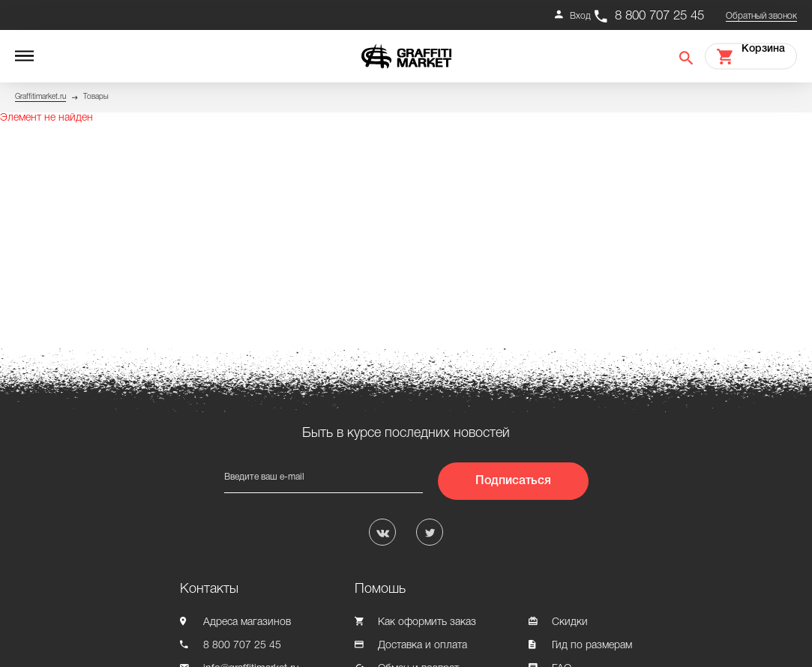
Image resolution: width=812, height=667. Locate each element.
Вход (580, 16)
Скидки (570, 622)
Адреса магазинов (247, 622)
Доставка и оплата (422, 646)
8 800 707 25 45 (659, 16)
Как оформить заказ (427, 622)
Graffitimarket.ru (40, 97)
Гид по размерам (592, 646)
